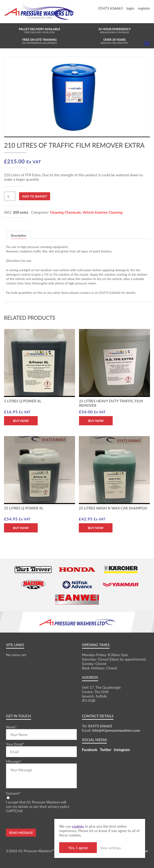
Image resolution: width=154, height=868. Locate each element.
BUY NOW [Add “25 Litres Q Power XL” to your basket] (21, 528)
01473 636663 (111, 8)
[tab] (19, 235)
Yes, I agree (87, 847)
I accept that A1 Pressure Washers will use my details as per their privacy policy (38, 804)
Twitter (106, 750)
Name (11, 727)
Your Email (15, 744)
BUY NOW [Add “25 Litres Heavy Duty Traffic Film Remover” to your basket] (96, 421)
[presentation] (36, 821)
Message (14, 761)
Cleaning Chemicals (65, 212)
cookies (87, 826)
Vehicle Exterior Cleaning (103, 212)
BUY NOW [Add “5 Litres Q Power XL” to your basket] (21, 421)
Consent (13, 793)
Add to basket (35, 196)
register (144, 8)
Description (19, 235)
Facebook (90, 750)
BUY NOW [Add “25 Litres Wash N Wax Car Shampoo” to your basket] (96, 528)
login (130, 8)
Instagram (122, 750)
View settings (120, 848)
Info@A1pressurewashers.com (116, 730)
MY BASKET (135, 18)
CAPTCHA (14, 811)
